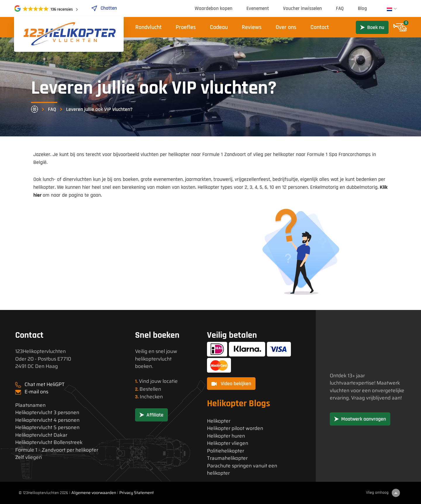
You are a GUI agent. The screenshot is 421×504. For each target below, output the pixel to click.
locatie (170, 381)
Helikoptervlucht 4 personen (47, 420)
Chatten (104, 8)
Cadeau (219, 27)
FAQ (340, 8)
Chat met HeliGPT (45, 384)
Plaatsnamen (30, 405)
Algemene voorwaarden (94, 493)
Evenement (258, 8)
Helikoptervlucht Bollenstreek (49, 442)
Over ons (286, 27)
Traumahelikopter (227, 458)
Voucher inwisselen (302, 8)
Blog (362, 8)
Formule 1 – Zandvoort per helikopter (57, 450)
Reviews (252, 27)
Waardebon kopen (214, 8)
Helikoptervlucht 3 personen (47, 413)
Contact (320, 27)
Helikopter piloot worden (235, 428)
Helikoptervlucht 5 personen (47, 427)
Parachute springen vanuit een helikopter (242, 470)
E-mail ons (36, 392)
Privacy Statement (137, 493)
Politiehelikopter (226, 451)
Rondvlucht (149, 27)
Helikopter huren (226, 436)
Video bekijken (231, 384)
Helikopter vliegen (228, 443)
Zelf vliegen (29, 457)
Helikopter (219, 421)
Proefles (186, 27)
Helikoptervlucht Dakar (41, 435)
